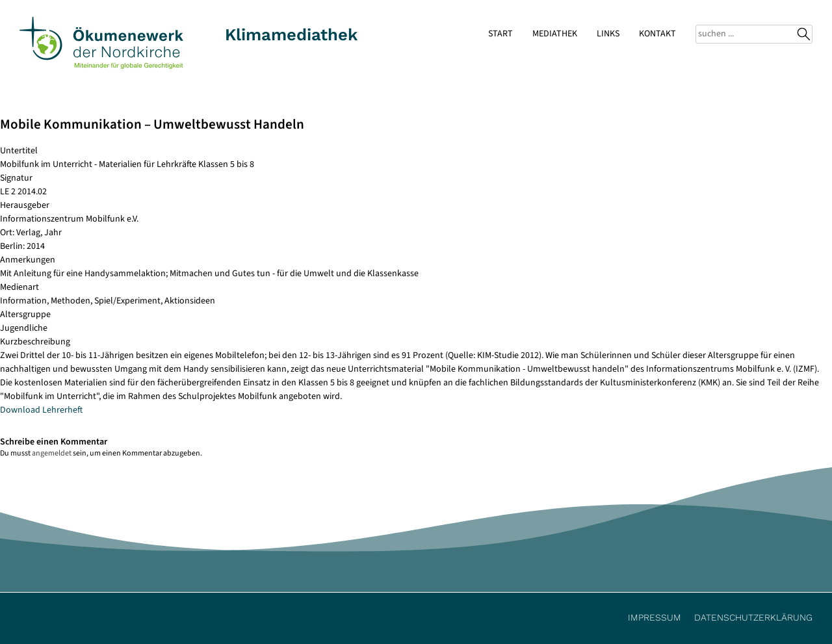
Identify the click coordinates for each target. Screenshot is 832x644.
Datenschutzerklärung (753, 617)
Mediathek (555, 34)
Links (608, 34)
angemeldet (52, 453)
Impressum (655, 617)
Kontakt (657, 34)
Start (500, 34)
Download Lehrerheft (41, 410)
